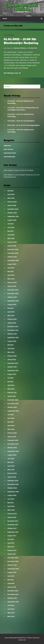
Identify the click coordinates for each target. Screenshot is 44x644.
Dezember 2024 (13, 249)
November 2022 (13, 330)
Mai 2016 (10, 580)
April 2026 (11, 194)
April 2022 (11, 349)
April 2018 (11, 506)
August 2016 (12, 572)
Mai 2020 (10, 422)
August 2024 (12, 264)
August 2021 (12, 374)
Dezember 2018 (13, 481)
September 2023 (13, 301)
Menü (5, 19)
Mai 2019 (10, 462)
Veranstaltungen (9, 35)
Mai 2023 (10, 308)
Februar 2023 (12, 319)
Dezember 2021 (13, 363)
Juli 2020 (10, 415)
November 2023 (13, 294)
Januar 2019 (12, 477)
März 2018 (11, 510)
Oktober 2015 (12, 598)
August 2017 (12, 536)
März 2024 (11, 279)
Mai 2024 (10, 271)
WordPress (22, 638)
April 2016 (11, 583)
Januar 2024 (12, 286)
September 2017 (13, 532)
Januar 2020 (12, 437)
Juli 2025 (10, 224)
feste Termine (8, 149)
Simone (35, 638)
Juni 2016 (11, 576)
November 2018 (13, 484)
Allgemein (7, 146)
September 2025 (13, 216)
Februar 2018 (12, 514)
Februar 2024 (12, 283)
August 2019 (12, 455)
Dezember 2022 (13, 327)
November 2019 (13, 444)
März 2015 (11, 613)
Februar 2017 (12, 550)
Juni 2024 (11, 268)
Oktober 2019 (12, 448)
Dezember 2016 (13, 558)
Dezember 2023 (13, 290)
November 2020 (13, 404)
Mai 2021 (10, 382)
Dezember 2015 (13, 591)
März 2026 (11, 198)
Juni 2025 (11, 227)
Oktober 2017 (12, 528)
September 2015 (13, 602)
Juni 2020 (11, 418)
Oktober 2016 (12, 565)
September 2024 (13, 260)
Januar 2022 (12, 360)
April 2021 (11, 385)
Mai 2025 (10, 231)
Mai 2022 (10, 345)
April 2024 (11, 275)
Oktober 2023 (12, 297)
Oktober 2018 (12, 488)
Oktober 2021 (12, 367)
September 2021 (13, 371)
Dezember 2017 (13, 521)
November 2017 (13, 525)
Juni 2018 (11, 499)
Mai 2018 (10, 503)
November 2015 (13, 594)
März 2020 (11, 429)
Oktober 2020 (12, 407)
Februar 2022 (12, 356)
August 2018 (12, 495)
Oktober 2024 (12, 257)
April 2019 (11, 466)
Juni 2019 (11, 459)
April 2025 (11, 235)
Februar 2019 (12, 473)
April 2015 (11, 609)
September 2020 (13, 411)
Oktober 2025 (12, 213)
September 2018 (13, 492)
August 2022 (12, 341)
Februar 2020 (12, 433)
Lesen (12, 73)
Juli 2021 (10, 378)
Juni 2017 (11, 539)
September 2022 (13, 338)
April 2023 (11, 312)
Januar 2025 (12, 246)
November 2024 (13, 253)
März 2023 (11, 316)
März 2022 (11, 352)
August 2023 (12, 305)
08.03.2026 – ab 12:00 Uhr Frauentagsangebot (23, 125)
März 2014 (11, 616)
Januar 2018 (12, 517)
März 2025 (11, 238)
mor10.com (22, 640)
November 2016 (13, 561)
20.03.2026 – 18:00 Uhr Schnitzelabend (21, 121)
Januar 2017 (12, 554)
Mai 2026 (10, 191)
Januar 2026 (12, 205)
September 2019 (13, 451)
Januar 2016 (12, 587)
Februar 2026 (12, 202)
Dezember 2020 (13, 400)
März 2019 (11, 470)
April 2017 (11, 543)
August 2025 (12, 220)
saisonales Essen (10, 153)
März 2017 (11, 547)
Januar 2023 (12, 323)
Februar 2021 (12, 393)
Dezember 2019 (13, 440)
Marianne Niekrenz (20, 48)
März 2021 (11, 389)
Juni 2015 (11, 605)
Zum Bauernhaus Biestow (22, 8)
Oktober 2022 (12, 334)
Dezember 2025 (13, 209)
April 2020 (11, 426)
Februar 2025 (12, 242)
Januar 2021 (12, 396)
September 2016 (13, 569)
